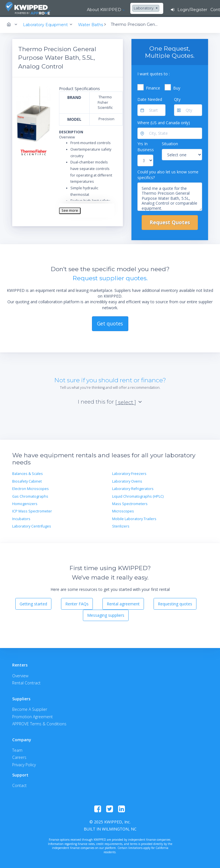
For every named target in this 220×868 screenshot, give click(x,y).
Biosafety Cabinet (27, 481)
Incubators (21, 518)
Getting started (33, 603)
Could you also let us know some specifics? (168, 174)
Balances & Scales (28, 473)
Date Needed (150, 99)
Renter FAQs (77, 603)
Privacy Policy (24, 764)
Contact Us (205, 10)
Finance (153, 87)
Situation (170, 143)
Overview (20, 675)
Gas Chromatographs (30, 496)
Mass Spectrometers (130, 503)
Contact (19, 785)
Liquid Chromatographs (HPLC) (138, 496)
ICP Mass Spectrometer (32, 511)
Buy (177, 87)
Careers (19, 757)
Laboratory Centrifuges (32, 526)
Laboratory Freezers (129, 473)
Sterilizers (121, 526)
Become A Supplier (30, 709)
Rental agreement (123, 603)
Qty (177, 99)
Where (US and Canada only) (164, 122)
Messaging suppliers (106, 615)
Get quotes (110, 323)
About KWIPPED (87, 10)
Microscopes (123, 511)
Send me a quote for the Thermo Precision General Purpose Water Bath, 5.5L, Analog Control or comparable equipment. (170, 196)
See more (70, 210)
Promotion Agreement (33, 716)
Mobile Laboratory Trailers (134, 518)
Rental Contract (26, 682)
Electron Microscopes (31, 488)
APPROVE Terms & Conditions (39, 723)
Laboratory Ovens (127, 481)
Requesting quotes (175, 603)
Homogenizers (25, 503)
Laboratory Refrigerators (133, 488)
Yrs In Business (146, 146)
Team (17, 750)
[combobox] (129, 9)
